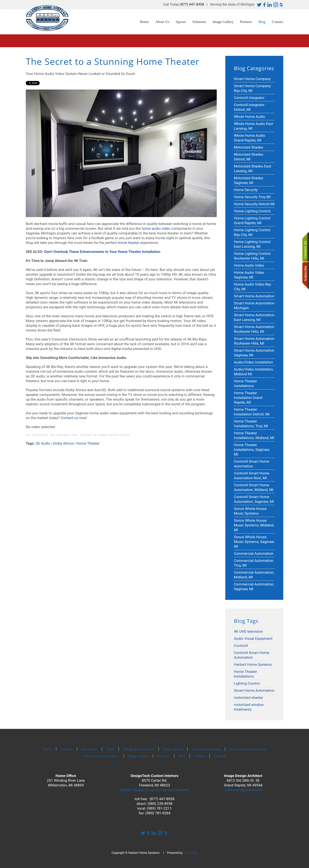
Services (67, 749)
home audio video (156, 228)
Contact (278, 22)
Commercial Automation (101, 756)
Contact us (70, 418)
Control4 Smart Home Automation (252, 655)
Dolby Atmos (63, 443)
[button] (154, 740)
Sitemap (220, 756)
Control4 (241, 646)
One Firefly (190, 853)
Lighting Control (247, 683)
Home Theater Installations (245, 674)
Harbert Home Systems (253, 664)
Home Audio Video (114, 435)
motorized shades (248, 698)
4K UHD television (248, 631)
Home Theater (88, 443)
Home (144, 22)
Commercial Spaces (206, 749)
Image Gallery (223, 22)
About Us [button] (162, 22)
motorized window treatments (249, 707)
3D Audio (43, 443)
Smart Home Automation (254, 690)
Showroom (89, 749)
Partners (246, 22)
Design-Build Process (139, 749)
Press (110, 749)
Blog (262, 22)
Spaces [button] (181, 22)
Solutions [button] (199, 22)
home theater (129, 243)
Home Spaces (173, 749)
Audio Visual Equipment (253, 638)
